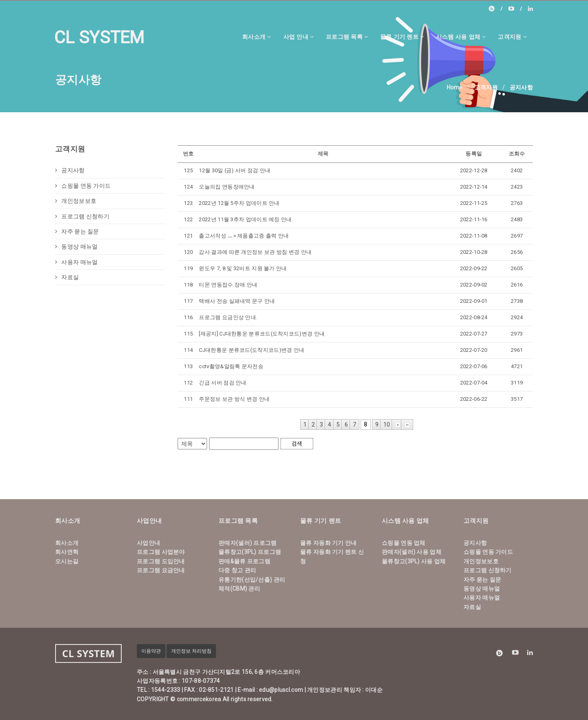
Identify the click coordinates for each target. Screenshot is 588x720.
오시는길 (67, 561)
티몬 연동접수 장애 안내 (228, 285)
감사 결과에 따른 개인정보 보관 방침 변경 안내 (255, 252)
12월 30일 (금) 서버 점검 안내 (235, 170)
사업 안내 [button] (298, 37)
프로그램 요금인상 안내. (228, 317)
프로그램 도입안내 (161, 561)
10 (387, 424)
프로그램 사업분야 (161, 552)
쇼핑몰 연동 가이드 (83, 186)
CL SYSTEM (99, 37)
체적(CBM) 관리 (239, 589)
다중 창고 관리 (237, 570)
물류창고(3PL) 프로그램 (250, 552)
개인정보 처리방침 (191, 651)
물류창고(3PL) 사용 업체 (414, 561)
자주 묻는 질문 (77, 231)
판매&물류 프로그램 (244, 561)
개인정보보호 (76, 201)
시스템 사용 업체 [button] (461, 37)
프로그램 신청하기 (82, 216)
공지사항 (70, 170)
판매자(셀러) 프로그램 (248, 543)
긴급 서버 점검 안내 (223, 383)
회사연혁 (67, 552)
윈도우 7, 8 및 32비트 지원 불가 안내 (243, 268)
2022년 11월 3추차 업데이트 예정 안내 (245, 219)
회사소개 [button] (257, 37)
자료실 (67, 277)
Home (455, 87)
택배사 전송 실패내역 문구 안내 (237, 301)
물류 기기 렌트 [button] (402, 37)
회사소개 (67, 543)
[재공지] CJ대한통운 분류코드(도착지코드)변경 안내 (262, 334)
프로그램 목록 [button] (347, 37)
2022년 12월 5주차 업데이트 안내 (239, 203)
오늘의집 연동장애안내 (227, 187)
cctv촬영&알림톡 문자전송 (231, 366)
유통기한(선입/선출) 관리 (252, 580)
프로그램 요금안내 (161, 570)
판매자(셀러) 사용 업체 (412, 552)
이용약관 (151, 651)
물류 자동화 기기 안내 (329, 543)
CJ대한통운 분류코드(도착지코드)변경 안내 (252, 350)
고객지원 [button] (512, 37)
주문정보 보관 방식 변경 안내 (234, 399)
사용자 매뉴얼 (76, 262)
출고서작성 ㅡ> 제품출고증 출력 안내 (244, 236)
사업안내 (148, 543)
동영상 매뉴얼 (76, 247)
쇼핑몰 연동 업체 (404, 543)
